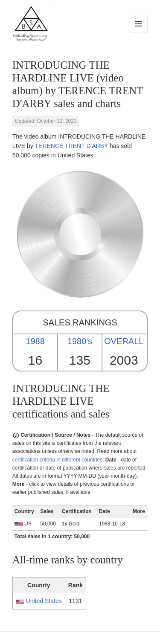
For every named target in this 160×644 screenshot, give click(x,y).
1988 (35, 341)
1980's (80, 341)
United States (44, 601)
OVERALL (124, 341)
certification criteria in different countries (57, 460)
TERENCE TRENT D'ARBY (72, 146)
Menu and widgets (139, 33)
